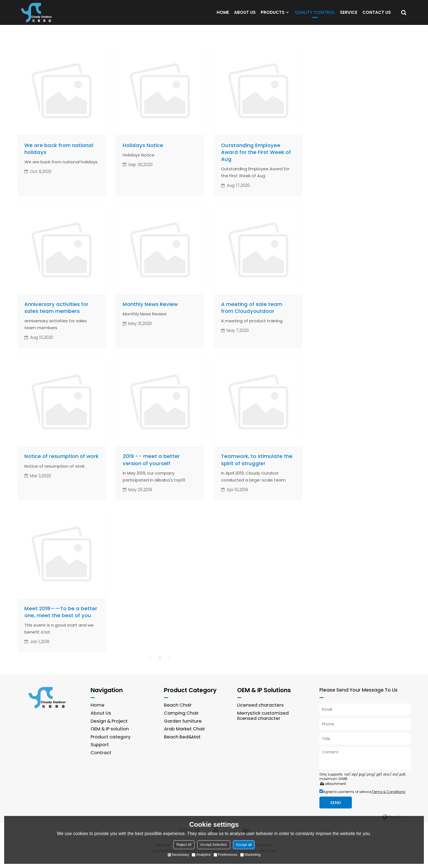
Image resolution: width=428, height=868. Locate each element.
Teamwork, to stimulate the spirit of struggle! (257, 469)
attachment (332, 794)
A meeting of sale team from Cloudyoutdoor (252, 316)
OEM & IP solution (110, 739)
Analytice (201, 855)
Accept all (244, 845)
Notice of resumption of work (61, 465)
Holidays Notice (143, 153)
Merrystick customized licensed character (263, 726)
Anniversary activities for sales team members (56, 316)
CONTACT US (377, 16)
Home (98, 715)
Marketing (250, 855)
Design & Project (109, 731)
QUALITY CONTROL (315, 17)
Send (336, 812)
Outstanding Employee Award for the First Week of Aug (256, 160)
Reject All (184, 845)
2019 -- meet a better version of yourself (151, 469)
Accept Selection (214, 845)
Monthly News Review (150, 312)
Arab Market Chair (184, 739)
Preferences (225, 855)
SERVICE (349, 16)
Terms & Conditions (389, 802)
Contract (101, 763)
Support (100, 755)
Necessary (178, 855)
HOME (223, 16)
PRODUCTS (273, 16)
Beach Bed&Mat (182, 747)
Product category (111, 747)
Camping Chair (181, 723)
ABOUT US (245, 16)
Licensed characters (260, 715)
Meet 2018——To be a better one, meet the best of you (61, 621)
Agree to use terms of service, (362, 802)
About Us (101, 723)
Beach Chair (178, 715)
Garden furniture (183, 731)
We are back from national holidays (59, 156)
